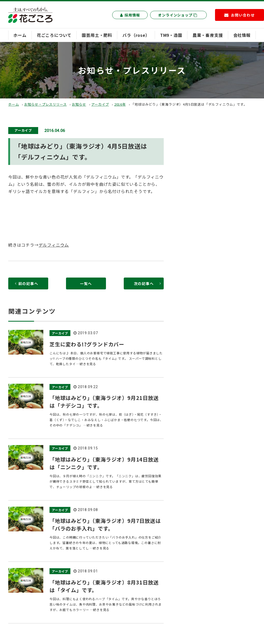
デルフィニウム (54, 245)
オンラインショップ (178, 15)
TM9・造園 (171, 35)
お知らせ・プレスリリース (46, 104)
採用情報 (130, 15)
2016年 (120, 104)
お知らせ (79, 104)
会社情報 (242, 35)
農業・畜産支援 (208, 35)
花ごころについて (54, 35)
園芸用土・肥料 (97, 35)
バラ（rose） (136, 35)
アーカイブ (100, 104)
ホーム (20, 35)
